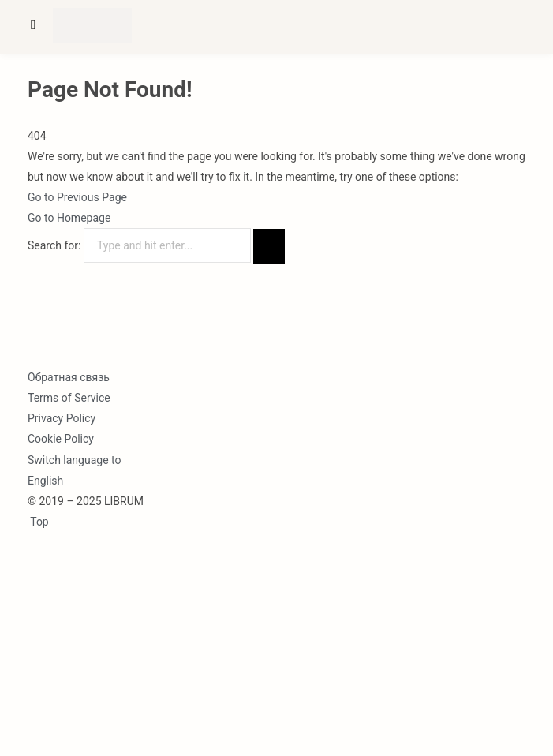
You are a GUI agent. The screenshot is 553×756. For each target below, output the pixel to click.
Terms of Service (69, 398)
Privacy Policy (62, 418)
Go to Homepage (69, 218)
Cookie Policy (61, 439)
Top (38, 522)
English (45, 481)
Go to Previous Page (77, 197)
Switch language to (74, 460)
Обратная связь (69, 377)
